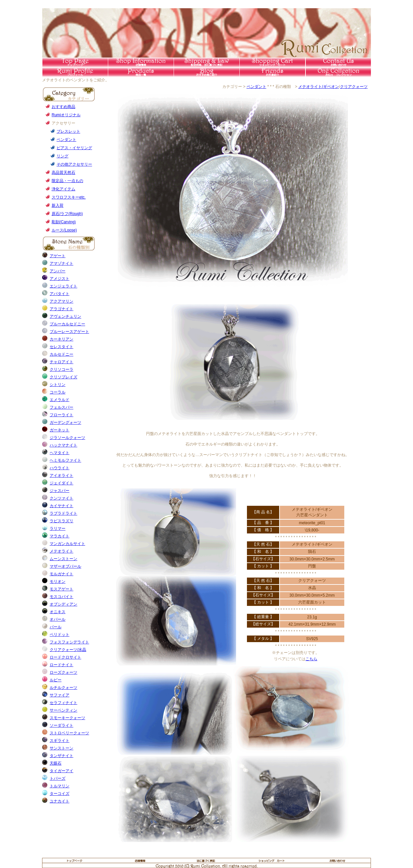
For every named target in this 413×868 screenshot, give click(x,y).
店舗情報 (141, 62)
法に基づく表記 (206, 860)
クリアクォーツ (354, 87)
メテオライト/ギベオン (318, 87)
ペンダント (256, 87)
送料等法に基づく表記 (206, 62)
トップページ (75, 62)
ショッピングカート (272, 860)
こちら (311, 659)
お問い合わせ (338, 860)
